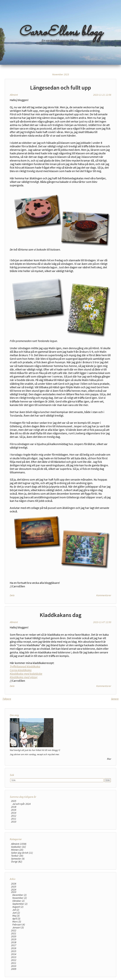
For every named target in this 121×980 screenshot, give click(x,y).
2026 (14, 884)
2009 (14, 969)
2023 (14, 892)
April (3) (16, 919)
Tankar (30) (17, 856)
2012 (14, 816)
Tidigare (7, 699)
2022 (14, 930)
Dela (12, 595)
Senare (115, 699)
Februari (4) (19, 924)
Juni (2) (16, 913)
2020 (14, 936)
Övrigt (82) (17, 862)
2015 (14, 951)
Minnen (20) (17, 850)
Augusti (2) (18, 907)
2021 (14, 933)
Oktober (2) (18, 901)
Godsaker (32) (18, 847)
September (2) (20, 904)
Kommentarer (104, 595)
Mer (109, 759)
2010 (14, 822)
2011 (14, 819)
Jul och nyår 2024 (21, 804)
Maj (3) (16, 916)
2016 (14, 810)
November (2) (20, 898)
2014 (14, 813)
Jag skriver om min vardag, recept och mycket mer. (35, 754)
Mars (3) (17, 922)
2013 (14, 957)
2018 (14, 807)
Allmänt (14, 95)
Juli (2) (16, 910)
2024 (14, 890)
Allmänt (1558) (19, 844)
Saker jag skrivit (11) (22, 853)
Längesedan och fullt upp (60, 88)
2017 (14, 945)
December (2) (19, 895)
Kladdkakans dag (60, 615)
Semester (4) (18, 859)
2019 (14, 939)
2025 (14, 801)
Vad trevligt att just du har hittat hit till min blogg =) (35, 750)
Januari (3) (18, 927)
